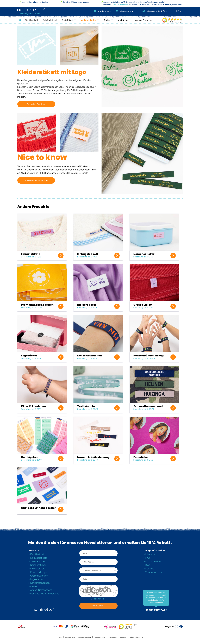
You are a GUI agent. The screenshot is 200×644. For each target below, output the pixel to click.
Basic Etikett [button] (68, 20)
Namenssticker (38, 565)
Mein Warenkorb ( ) (155, 11)
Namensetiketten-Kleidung (45, 593)
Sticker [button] (107, 20)
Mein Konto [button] (125, 11)
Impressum (113, 637)
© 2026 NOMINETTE (136, 637)
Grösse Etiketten (39, 576)
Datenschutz (70, 637)
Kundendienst (102, 11)
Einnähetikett (31, 20)
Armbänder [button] (123, 20)
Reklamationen (100, 637)
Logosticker (37, 579)
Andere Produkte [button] (143, 20)
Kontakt (150, 568)
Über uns (150, 554)
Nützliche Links (153, 561)
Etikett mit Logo (39, 572)
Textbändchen (38, 561)
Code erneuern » (98, 599)
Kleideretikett (38, 568)
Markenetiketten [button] (89, 20)
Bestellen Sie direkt (36, 104)
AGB (60, 637)
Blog (148, 565)
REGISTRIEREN (99, 606)
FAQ (148, 558)
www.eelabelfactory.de (36, 180)
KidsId (34, 586)
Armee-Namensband (41, 590)
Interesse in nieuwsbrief (92, 570)
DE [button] (179, 11)
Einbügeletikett (50, 20)
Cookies (123, 637)
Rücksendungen (85, 637)
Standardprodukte (121, 4)
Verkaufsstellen (154, 572)
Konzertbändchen (40, 583)
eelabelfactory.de (156, 610)
